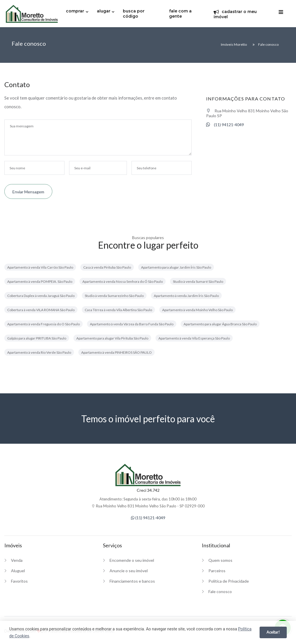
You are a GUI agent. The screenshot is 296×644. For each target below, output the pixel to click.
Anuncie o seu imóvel (129, 571)
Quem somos (220, 560)
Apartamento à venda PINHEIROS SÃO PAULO (116, 352)
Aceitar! (273, 632)
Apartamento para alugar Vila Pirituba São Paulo (112, 338)
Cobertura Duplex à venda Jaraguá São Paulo (41, 296)
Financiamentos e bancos (132, 581)
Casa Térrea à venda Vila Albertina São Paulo (118, 310)
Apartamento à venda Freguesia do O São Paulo (44, 324)
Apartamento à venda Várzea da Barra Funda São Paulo (132, 324)
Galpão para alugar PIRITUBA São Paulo (37, 338)
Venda (17, 560)
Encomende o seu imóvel (132, 560)
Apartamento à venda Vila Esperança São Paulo (194, 338)
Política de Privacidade (229, 581)
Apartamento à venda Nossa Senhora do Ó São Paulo (123, 281)
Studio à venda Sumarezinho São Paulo (114, 296)
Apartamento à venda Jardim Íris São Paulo (186, 296)
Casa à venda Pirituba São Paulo (107, 267)
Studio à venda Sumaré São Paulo (198, 281)
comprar (75, 11)
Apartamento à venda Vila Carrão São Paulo (40, 267)
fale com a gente (180, 14)
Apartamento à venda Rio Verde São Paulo (39, 352)
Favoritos (19, 581)
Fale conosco (220, 591)
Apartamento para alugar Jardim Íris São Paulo (176, 267)
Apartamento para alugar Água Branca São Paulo (220, 324)
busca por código (134, 14)
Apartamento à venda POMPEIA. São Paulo (40, 281)
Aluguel (18, 571)
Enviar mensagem (28, 192)
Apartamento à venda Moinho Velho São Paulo (197, 310)
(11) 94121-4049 (225, 125)
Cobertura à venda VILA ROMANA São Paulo (41, 310)
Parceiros (217, 571)
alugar (104, 11)
